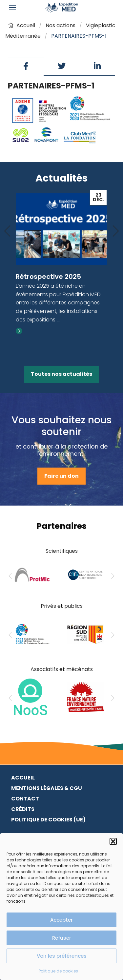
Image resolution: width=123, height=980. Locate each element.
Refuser (62, 938)
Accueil (21, 25)
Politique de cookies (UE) (48, 820)
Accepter (61, 920)
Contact (25, 799)
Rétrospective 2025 (48, 277)
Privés (48, 606)
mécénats (80, 669)
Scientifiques (62, 551)
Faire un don (61, 476)
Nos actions (61, 25)
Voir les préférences (62, 956)
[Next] (116, 231)
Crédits (23, 809)
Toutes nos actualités (61, 374)
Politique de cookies (58, 971)
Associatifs (44, 669)
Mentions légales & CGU (47, 788)
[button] (113, 841)
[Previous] (7, 231)
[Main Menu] (12, 8)
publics (73, 606)
